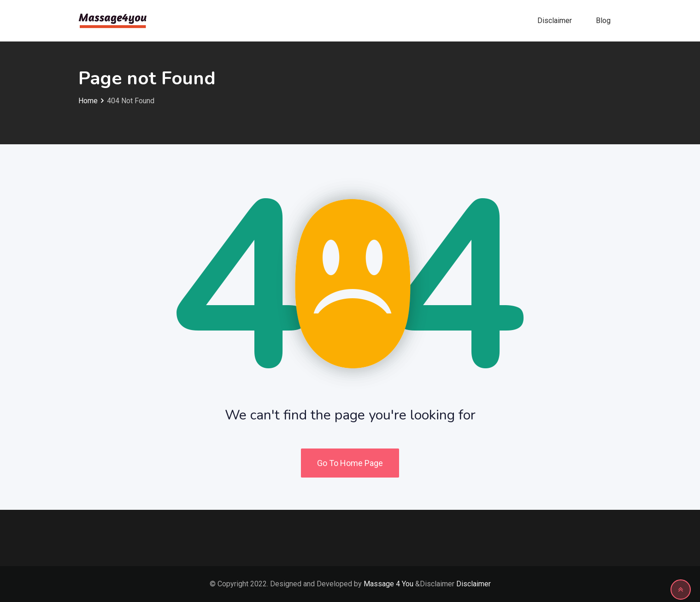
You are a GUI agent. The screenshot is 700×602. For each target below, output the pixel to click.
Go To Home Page (350, 463)
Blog (603, 21)
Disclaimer (555, 21)
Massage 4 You (388, 584)
